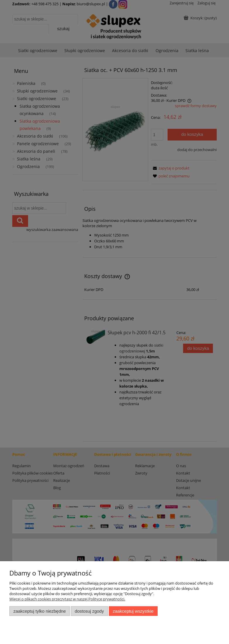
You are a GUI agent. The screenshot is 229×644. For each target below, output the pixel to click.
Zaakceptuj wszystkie (133, 611)
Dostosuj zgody (89, 611)
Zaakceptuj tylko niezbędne (40, 611)
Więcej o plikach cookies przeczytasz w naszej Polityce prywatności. (67, 599)
